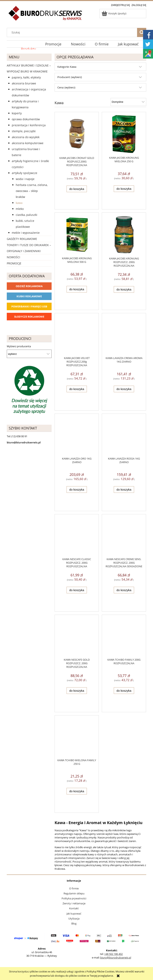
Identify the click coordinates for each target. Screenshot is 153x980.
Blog (74, 923)
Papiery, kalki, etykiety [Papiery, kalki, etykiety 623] (26, 77)
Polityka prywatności (74, 898)
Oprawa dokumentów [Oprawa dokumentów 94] (26, 119)
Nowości (13, 257)
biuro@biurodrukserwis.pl (116, 958)
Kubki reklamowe (29, 296)
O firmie (74, 888)
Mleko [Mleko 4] (20, 209)
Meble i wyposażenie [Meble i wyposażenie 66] (26, 233)
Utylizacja (74, 918)
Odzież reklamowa (29, 286)
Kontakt (74, 908)
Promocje (14, 263)
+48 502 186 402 (113, 954)
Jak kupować (74, 913)
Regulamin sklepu (74, 893)
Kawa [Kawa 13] (19, 203)
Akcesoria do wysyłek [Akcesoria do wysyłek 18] (26, 137)
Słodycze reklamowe (29, 317)
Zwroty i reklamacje (74, 903)
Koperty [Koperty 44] (17, 113)
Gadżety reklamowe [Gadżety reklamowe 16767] (22, 239)
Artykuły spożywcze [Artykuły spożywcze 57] (25, 173)
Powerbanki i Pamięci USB (29, 306)
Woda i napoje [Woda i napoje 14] (25, 179)
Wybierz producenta (19, 346)
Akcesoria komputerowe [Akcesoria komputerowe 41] (28, 143)
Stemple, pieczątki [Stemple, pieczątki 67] (24, 131)
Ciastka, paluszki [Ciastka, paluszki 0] (26, 215)
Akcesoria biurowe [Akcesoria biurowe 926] (24, 83)
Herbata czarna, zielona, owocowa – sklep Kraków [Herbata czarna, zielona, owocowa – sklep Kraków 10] (32, 191)
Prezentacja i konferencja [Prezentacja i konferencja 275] (29, 125)
